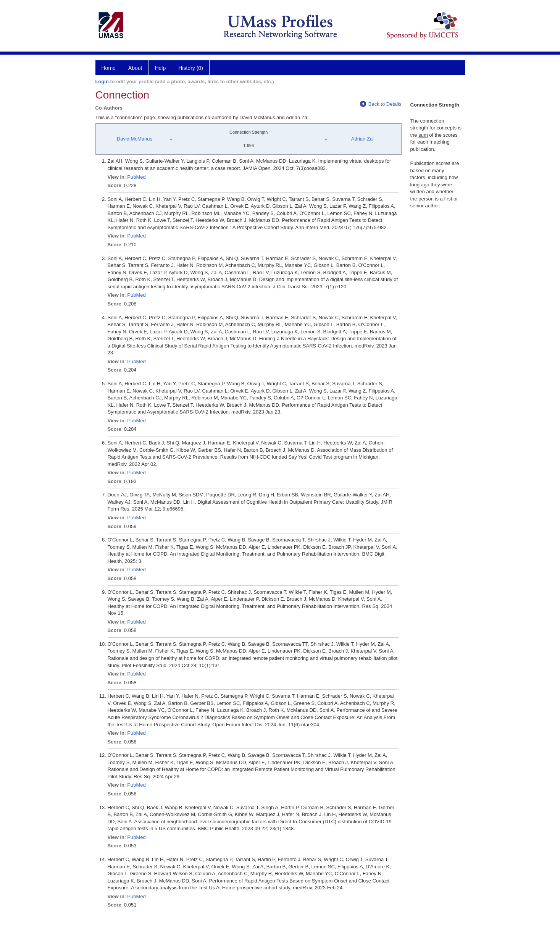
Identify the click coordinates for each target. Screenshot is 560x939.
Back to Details (381, 104)
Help (160, 68)
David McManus (135, 139)
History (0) (191, 68)
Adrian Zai (362, 139)
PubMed (136, 177)
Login (102, 82)
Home (109, 68)
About (135, 68)
